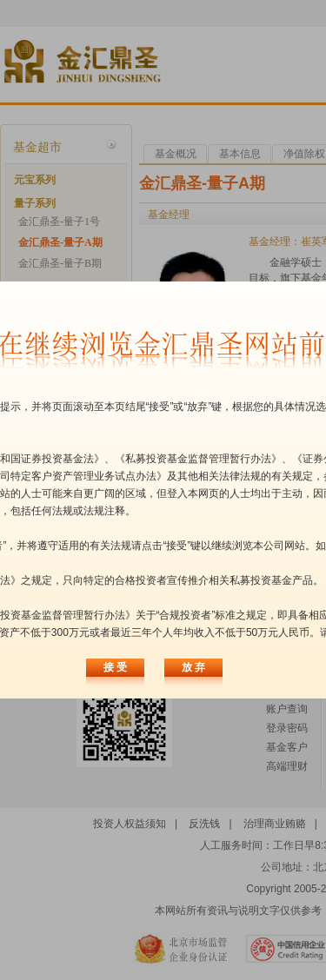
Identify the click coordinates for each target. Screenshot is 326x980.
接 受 (115, 667)
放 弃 (193, 667)
